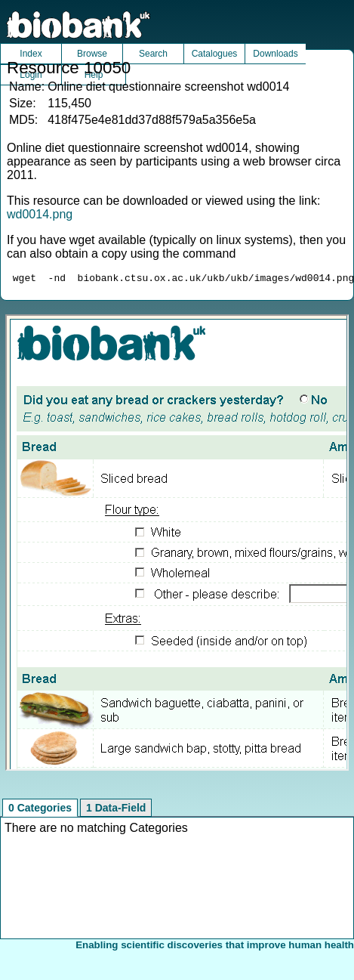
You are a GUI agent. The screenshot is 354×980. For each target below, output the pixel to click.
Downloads (275, 54)
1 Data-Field (116, 810)
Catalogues (215, 54)
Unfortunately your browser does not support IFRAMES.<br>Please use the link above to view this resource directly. (177, 545)
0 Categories (40, 810)
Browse (92, 54)
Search (153, 54)
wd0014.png (40, 214)
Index (31, 54)
